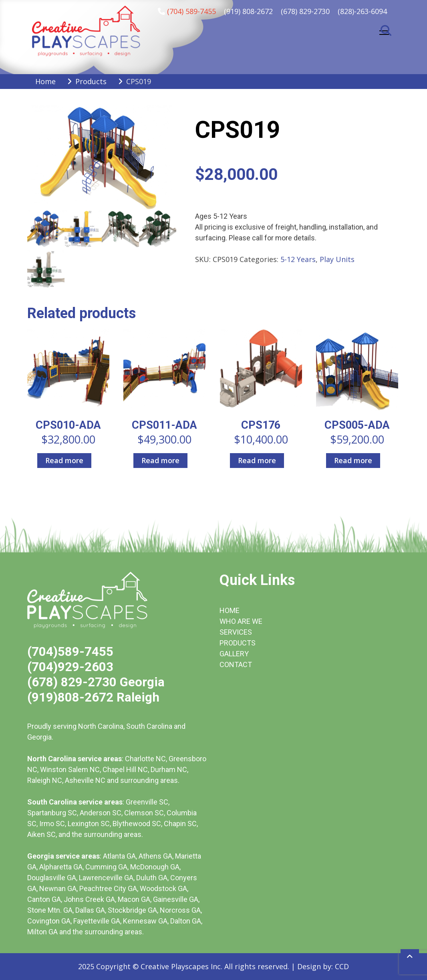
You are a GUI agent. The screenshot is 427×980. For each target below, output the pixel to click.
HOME (230, 610)
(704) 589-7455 (191, 11)
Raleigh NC (45, 780)
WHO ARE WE (241, 621)
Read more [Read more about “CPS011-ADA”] (160, 460)
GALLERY (234, 654)
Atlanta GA (119, 856)
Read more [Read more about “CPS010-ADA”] (64, 460)
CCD (342, 966)
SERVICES (236, 632)
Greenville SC (147, 802)
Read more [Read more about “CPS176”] (257, 460)
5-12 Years (298, 259)
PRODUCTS (238, 643)
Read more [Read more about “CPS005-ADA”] (353, 460)
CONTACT (236, 664)
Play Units (337, 259)
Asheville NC (85, 780)
